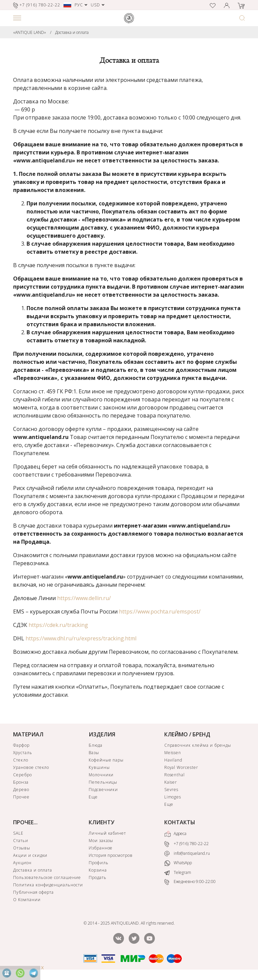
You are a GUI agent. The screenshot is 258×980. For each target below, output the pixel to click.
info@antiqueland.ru (187, 853)
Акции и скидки (30, 855)
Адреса (175, 834)
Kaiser (171, 782)
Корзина (98, 870)
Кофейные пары (106, 760)
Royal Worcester (181, 767)
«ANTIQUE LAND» (30, 32)
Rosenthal (175, 775)
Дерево (21, 790)
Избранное (101, 848)
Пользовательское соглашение (47, 877)
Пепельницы (103, 782)
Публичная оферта (33, 892)
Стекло (21, 760)
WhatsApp (178, 863)
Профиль (99, 863)
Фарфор (21, 745)
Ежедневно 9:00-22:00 (190, 882)
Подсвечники (103, 790)
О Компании (27, 900)
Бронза (21, 782)
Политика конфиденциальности (48, 885)
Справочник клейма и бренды (198, 745)
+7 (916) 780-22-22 (186, 844)
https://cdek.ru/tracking (58, 625)
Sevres (171, 790)
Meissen (173, 753)
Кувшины (99, 767)
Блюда (96, 745)
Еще (93, 797)
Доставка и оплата (72, 32)
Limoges (173, 797)
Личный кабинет (107, 833)
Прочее (21, 797)
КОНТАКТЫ (180, 822)
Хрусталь (23, 753)
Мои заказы (101, 841)
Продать (98, 877)
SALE (18, 833)
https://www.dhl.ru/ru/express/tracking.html (81, 638)
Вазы (94, 753)
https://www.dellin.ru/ (84, 598)
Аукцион (22, 863)
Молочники (101, 775)
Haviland (174, 760)
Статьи (21, 841)
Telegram (178, 872)
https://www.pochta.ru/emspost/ (160, 611)
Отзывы (22, 848)
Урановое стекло (31, 767)
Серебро (23, 775)
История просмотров (111, 855)
